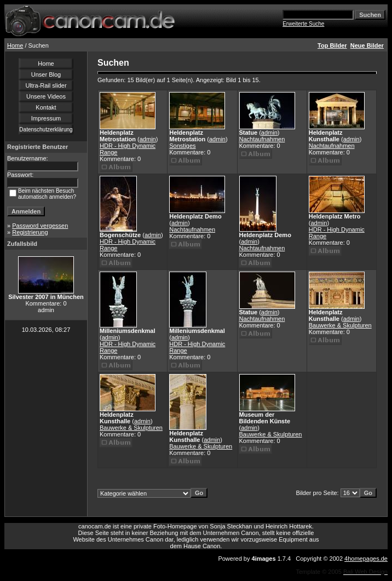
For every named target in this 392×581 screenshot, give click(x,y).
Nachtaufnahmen (262, 139)
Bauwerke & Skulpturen (340, 325)
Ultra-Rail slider (46, 85)
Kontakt (46, 107)
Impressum (46, 118)
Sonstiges (182, 146)
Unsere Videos (46, 96)
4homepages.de (366, 559)
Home (15, 45)
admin (148, 139)
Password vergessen (40, 226)
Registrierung (30, 232)
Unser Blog (46, 74)
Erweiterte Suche (303, 24)
